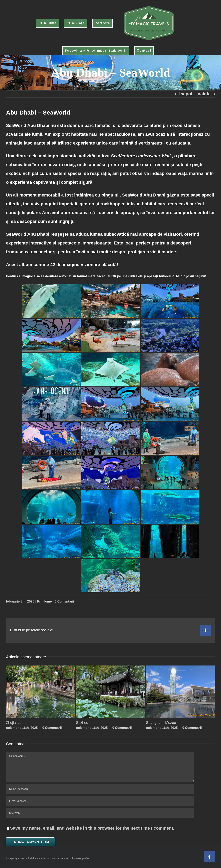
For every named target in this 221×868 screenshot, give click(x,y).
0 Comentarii (64, 601)
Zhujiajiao (14, 723)
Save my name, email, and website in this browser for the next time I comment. (92, 828)
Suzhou (82, 723)
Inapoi (186, 94)
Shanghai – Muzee (161, 723)
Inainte (203, 94)
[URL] (100, 813)
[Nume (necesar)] (100, 789)
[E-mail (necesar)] (100, 801)
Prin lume (44, 601)
